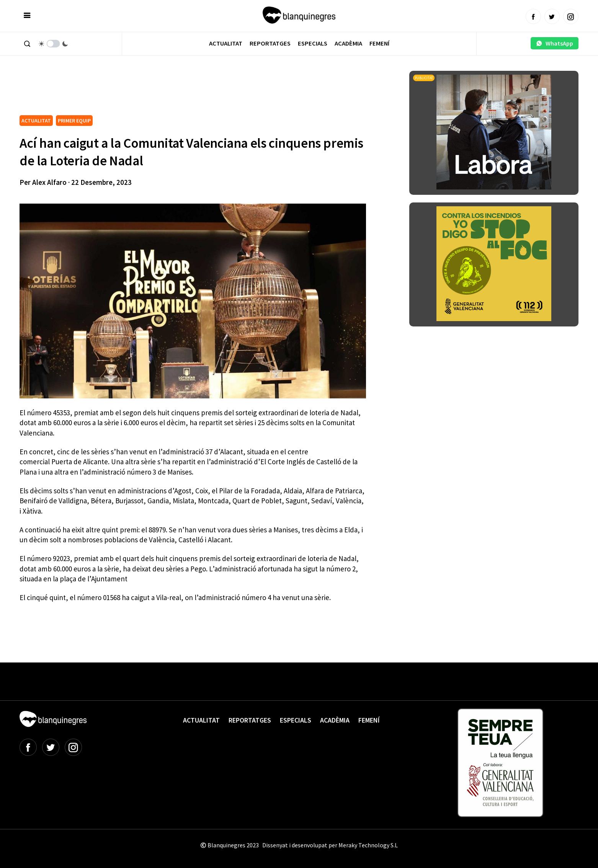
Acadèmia (348, 43)
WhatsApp (555, 43)
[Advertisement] (159, 92)
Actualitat (226, 43)
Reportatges (270, 43)
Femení (379, 43)
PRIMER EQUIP (74, 121)
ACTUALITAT (36, 121)
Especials (313, 43)
